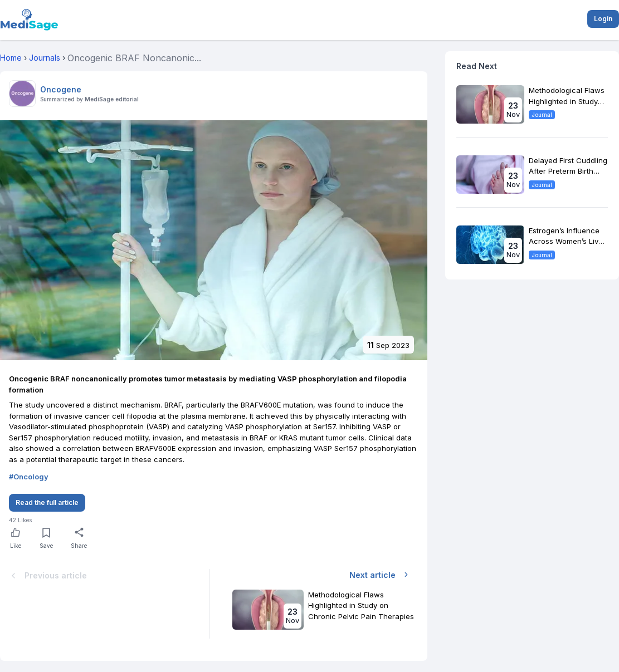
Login (603, 19)
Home (11, 58)
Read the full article (47, 502)
